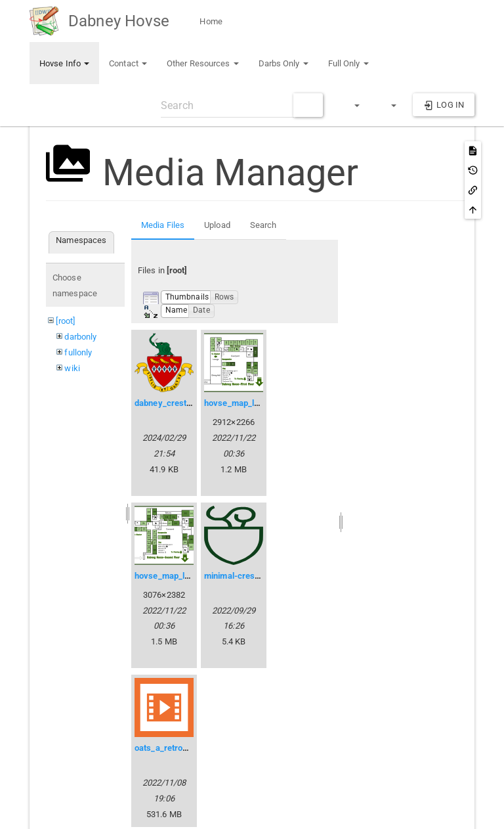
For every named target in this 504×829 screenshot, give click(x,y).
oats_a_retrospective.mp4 (184, 748)
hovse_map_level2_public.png (192, 576)
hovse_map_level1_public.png (261, 403)
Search (263, 225)
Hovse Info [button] (64, 63)
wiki (72, 368)
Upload (217, 225)
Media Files (163, 225)
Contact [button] (128, 63)
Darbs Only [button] (283, 63)
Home (210, 21)
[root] (65, 321)
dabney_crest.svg (169, 403)
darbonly (80, 337)
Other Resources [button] (203, 63)
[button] (351, 105)
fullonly (78, 352)
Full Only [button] (348, 63)
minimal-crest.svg (239, 576)
